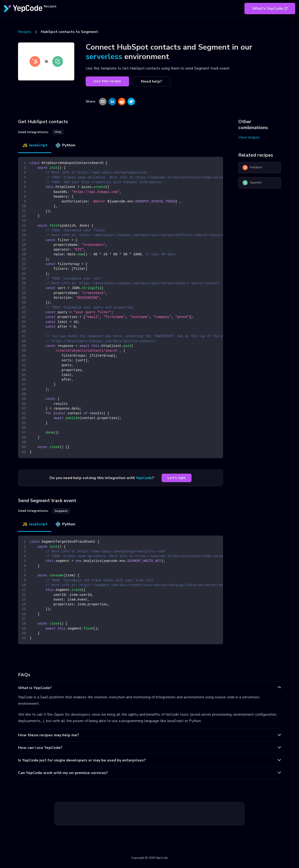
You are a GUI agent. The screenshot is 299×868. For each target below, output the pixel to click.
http (58, 132)
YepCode (144, 478)
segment (61, 511)
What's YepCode (270, 9)
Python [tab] (65, 145)
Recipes (25, 32)
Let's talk (177, 478)
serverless (104, 57)
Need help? (152, 81)
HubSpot (252, 168)
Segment (252, 183)
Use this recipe (107, 81)
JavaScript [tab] (35, 145)
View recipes (249, 137)
